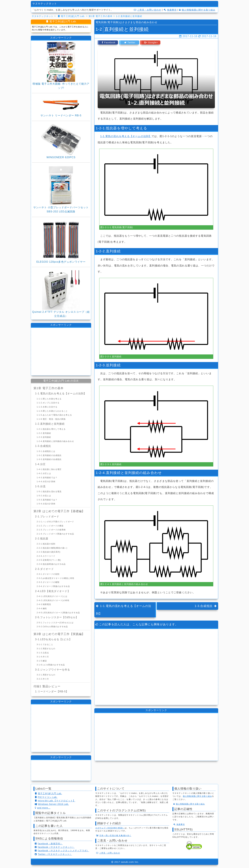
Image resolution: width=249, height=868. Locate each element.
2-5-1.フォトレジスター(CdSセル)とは (55, 623)
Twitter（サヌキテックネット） (53, 854)
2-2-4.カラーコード (46, 556)
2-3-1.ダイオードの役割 (48, 574)
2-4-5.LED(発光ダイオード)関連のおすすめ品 (58, 613)
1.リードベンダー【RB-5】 (52, 691)
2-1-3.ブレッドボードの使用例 (51, 530)
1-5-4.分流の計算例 (46, 504)
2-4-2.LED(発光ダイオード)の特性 (53, 600)
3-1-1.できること (45, 645)
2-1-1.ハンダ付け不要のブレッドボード (55, 522)
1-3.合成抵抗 (204, 606)
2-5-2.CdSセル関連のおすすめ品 (52, 627)
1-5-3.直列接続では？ (47, 500)
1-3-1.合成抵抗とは (46, 451)
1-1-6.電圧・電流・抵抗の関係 (51, 419)
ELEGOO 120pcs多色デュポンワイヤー (61, 262)
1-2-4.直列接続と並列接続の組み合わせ (55, 441)
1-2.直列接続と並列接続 (50, 424)
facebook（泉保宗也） (49, 844)
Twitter (130, 42)
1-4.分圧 (40, 464)
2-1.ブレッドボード (47, 517)
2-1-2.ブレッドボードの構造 (50, 526)
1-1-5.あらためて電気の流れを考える (54, 415)
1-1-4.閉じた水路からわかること (52, 411)
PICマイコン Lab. (46, 797)
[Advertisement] (156, 667)
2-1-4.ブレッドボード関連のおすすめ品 (55, 534)
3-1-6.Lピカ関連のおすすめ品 (51, 665)
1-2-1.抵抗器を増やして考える (51, 429)
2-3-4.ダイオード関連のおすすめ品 (53, 586)
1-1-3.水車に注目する (47, 407)
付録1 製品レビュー (47, 686)
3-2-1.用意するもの (46, 675)
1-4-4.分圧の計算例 (46, 482)
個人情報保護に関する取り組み (197, 10)
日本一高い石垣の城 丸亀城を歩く (114, 836)
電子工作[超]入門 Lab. (48, 794)
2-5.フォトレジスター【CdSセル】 (57, 617)
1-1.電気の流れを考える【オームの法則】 (126, 136)
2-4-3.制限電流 (44, 604)
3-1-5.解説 (42, 661)
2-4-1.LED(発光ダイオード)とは (52, 596)
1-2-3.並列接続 (44, 437)
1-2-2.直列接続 (44, 433)
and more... (43, 808)
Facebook (109, 42)
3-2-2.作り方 (43, 679)
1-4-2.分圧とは (44, 473)
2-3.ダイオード (44, 569)
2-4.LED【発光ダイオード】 (53, 591)
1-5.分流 (40, 486)
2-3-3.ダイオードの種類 (48, 582)
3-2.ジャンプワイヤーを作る (53, 670)
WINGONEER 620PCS (61, 157)
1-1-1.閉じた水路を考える (49, 399)
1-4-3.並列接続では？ (47, 478)
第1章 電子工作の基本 (49, 388)
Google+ (151, 42)
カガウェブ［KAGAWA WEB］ (110, 828)
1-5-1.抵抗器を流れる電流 (49, 492)
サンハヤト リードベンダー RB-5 (61, 115)
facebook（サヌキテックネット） (55, 847)
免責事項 (170, 10)
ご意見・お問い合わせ (148, 10)
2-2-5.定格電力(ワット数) (49, 560)
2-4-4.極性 (42, 609)
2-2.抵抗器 (42, 539)
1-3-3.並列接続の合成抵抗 (49, 459)
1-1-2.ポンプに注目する (48, 403)
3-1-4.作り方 (43, 657)
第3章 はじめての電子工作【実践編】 (59, 634)
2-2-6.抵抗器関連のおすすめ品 (51, 564)
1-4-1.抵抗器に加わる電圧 (49, 469)
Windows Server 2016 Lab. (52, 804)
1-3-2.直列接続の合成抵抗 (49, 455)
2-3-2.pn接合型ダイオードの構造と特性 (56, 578)
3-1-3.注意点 (43, 653)
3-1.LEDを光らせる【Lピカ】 (53, 639)
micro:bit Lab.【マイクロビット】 (55, 801)
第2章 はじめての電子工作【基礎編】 (59, 511)
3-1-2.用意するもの (46, 649)
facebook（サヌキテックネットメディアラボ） (62, 851)
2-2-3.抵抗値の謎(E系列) (49, 552)
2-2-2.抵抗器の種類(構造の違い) (52, 548)
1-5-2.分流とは (44, 496)
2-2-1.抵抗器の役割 (46, 544)
